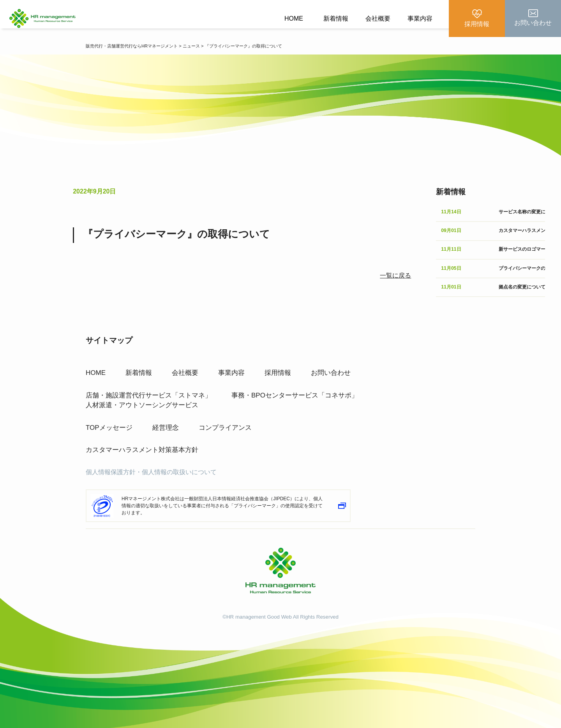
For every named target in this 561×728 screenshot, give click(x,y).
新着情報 (336, 18)
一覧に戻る (395, 275)
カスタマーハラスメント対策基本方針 (142, 448)
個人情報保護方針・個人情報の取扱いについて (151, 470)
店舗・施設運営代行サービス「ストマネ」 (149, 393)
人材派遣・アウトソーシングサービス (142, 403)
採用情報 (278, 370)
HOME (294, 18)
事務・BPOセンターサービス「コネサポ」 (295, 393)
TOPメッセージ (109, 425)
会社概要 (378, 18)
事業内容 (420, 18)
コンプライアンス (225, 425)
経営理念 (166, 425)
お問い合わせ (331, 370)
